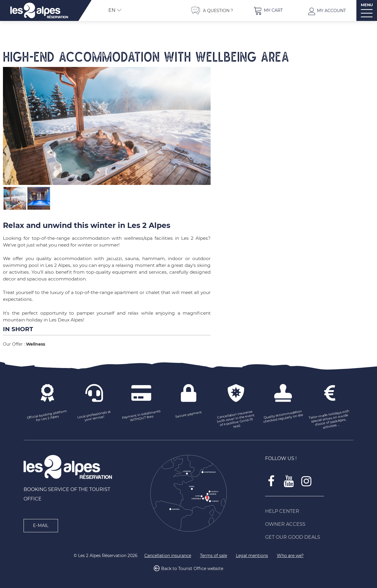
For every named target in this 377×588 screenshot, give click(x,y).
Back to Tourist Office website (192, 569)
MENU (367, 5)
